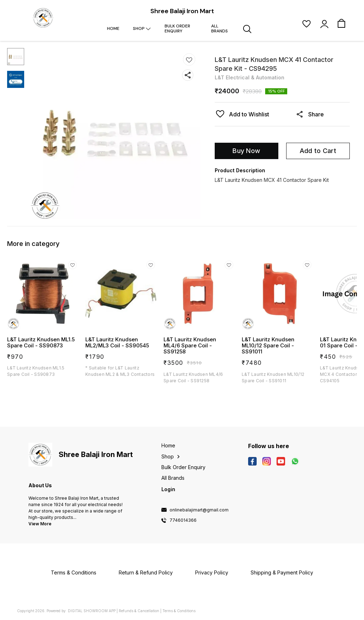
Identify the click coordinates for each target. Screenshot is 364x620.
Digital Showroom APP (92, 611)
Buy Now (246, 151)
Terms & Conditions (179, 611)
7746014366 (183, 520)
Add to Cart (318, 151)
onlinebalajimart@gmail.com (199, 510)
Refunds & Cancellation (139, 611)
